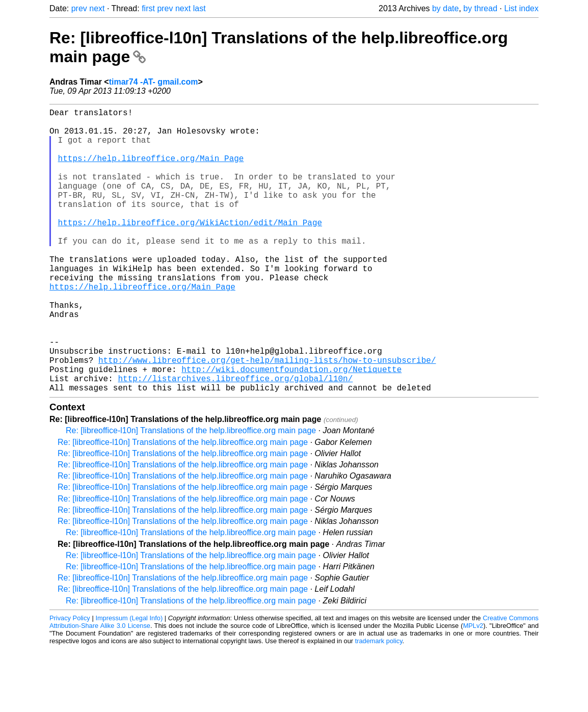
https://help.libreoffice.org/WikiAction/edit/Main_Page (190, 249)
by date (445, 8)
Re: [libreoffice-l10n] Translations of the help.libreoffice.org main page (191, 494)
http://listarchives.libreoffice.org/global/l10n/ (235, 439)
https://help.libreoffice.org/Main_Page (151, 170)
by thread (480, 8)
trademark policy (379, 704)
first (148, 8)
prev (79, 8)
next (97, 8)
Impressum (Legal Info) (129, 681)
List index (521, 8)
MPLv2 (473, 689)
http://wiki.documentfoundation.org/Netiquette (291, 428)
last (199, 8)
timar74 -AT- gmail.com (154, 82)
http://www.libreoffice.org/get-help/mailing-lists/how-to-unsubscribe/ (267, 417)
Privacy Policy (70, 681)
